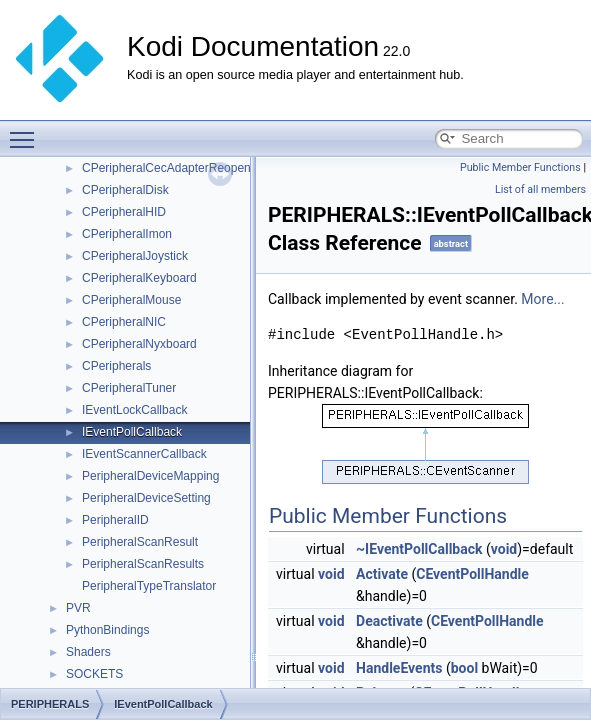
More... (542, 299)
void (504, 549)
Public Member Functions (520, 167)
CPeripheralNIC (124, 322)
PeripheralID (115, 520)
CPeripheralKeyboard (139, 278)
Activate (382, 574)
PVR (78, 608)
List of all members (540, 189)
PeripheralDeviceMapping (150, 476)
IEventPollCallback (132, 432)
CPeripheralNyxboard (139, 344)
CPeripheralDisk (125, 190)
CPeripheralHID (124, 212)
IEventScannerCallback (144, 454)
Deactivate (389, 621)
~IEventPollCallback (419, 549)
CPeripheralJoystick (135, 256)
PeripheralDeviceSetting (146, 498)
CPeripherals (116, 366)
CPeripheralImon (127, 234)
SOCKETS (94, 674)
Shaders (88, 652)
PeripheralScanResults (143, 564)
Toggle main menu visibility (27, 131)
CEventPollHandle (472, 574)
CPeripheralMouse (131, 300)
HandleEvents (399, 668)
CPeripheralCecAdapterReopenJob (176, 168)
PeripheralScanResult (140, 542)
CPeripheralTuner (129, 388)
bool (464, 668)
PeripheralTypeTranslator (149, 586)
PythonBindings (107, 630)
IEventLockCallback (134, 410)
